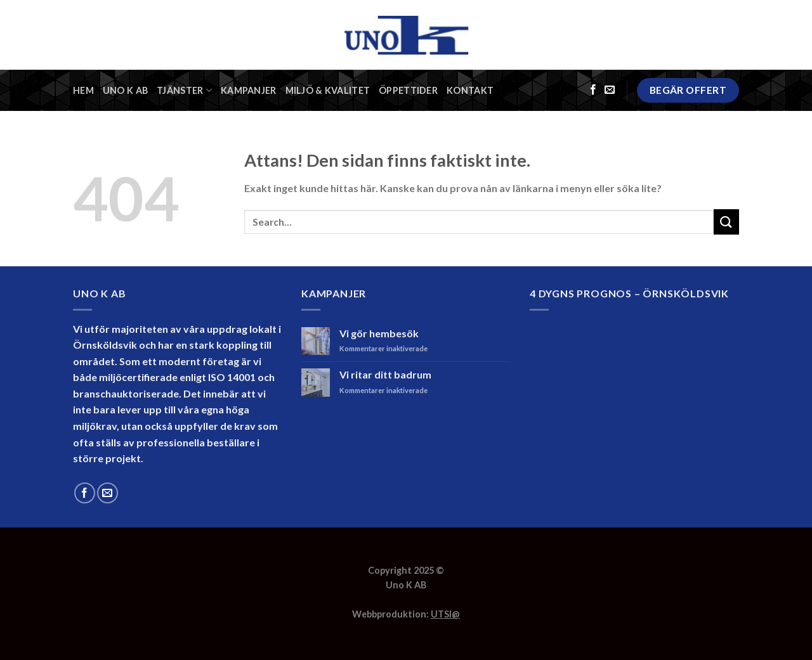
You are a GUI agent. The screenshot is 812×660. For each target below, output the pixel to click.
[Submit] (726, 222)
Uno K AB (125, 90)
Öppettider (408, 90)
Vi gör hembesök (379, 333)
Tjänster (184, 90)
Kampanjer (249, 90)
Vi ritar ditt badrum (385, 374)
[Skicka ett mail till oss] (610, 90)
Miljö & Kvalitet (328, 90)
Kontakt (470, 90)
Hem (83, 90)
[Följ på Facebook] (593, 90)
